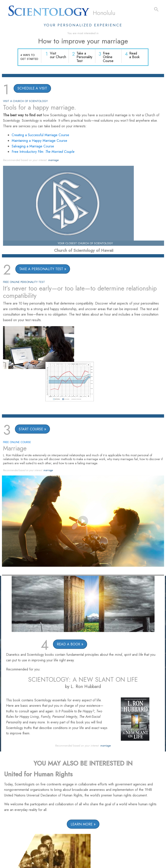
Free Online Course (108, 57)
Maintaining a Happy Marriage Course (39, 141)
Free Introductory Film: (43, 152)
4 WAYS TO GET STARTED (29, 57)
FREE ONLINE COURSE (17, 443)
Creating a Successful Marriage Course (40, 136)
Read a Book (135, 56)
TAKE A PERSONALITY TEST (41, 269)
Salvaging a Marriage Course (33, 147)
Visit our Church (59, 56)
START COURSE (31, 430)
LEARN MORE (82, 825)
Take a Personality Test (85, 57)
